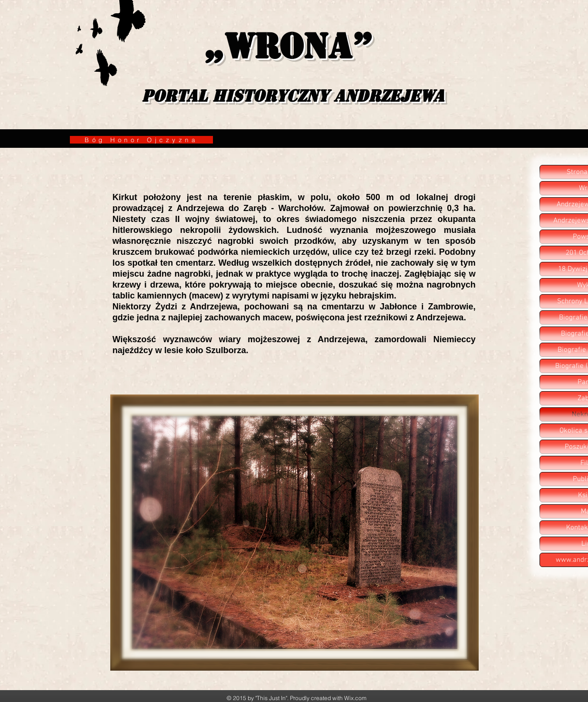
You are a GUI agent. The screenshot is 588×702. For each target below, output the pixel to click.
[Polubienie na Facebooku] (396, 369)
